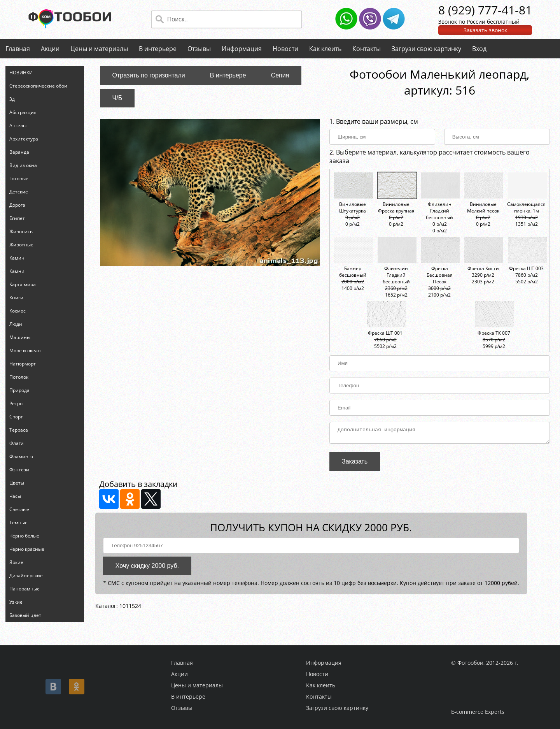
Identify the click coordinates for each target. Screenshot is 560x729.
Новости (285, 49)
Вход (479, 49)
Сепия (280, 75)
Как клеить (325, 49)
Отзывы (199, 49)
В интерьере (158, 49)
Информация (242, 49)
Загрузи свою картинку (426, 49)
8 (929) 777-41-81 (485, 10)
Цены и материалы (99, 49)
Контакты (367, 49)
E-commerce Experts (478, 712)
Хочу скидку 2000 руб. (147, 568)
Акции (50, 49)
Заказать (355, 464)
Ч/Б (117, 98)
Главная (18, 49)
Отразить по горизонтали (149, 75)
